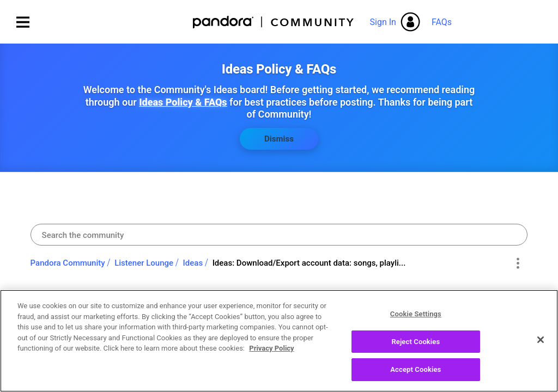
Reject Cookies (416, 343)
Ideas (193, 263)
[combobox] (279, 235)
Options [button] (517, 264)
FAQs (442, 22)
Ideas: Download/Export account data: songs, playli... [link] (309, 263)
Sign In (383, 22)
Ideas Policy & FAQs (183, 102)
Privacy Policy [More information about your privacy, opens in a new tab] (271, 350)
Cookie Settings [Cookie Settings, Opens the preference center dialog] (416, 316)
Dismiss (279, 139)
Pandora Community (274, 22)
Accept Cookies (416, 372)
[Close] (541, 342)
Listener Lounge (144, 263)
